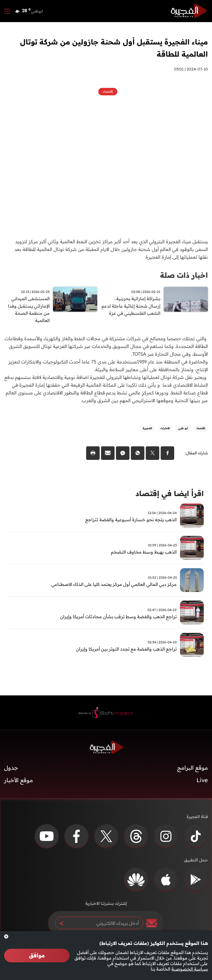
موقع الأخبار (18, 781)
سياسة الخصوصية (190, 969)
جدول (11, 768)
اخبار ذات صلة (184, 275)
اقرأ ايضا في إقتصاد (170, 494)
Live (202, 781)
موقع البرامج (193, 768)
